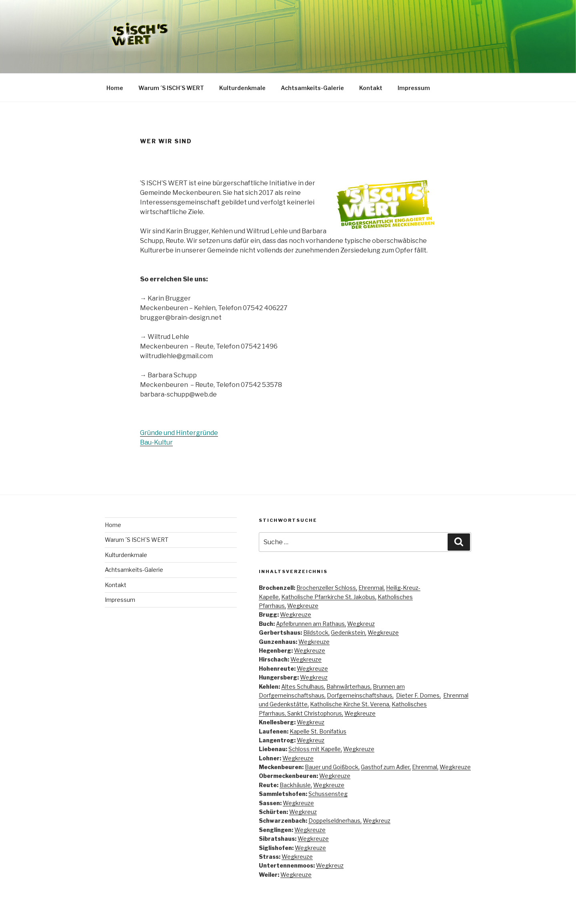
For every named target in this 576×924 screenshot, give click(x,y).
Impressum (414, 88)
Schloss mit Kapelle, (315, 749)
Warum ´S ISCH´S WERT (171, 88)
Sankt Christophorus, (315, 713)
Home (115, 88)
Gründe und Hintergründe (179, 433)
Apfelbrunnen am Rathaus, (311, 624)
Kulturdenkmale (242, 88)
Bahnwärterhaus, (349, 686)
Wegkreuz (361, 624)
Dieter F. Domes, (418, 695)
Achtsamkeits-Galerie (312, 88)
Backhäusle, (296, 785)
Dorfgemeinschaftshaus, (360, 695)
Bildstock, (316, 632)
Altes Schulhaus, (303, 686)
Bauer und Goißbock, (332, 767)
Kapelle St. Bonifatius (318, 731)
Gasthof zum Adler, (386, 767)
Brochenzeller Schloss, (327, 588)
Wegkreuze (303, 606)
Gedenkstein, (349, 632)
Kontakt (371, 88)
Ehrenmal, (372, 588)
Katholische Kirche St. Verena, (350, 704)
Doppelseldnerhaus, (335, 821)
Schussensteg (328, 794)
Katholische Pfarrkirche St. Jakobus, (329, 597)
